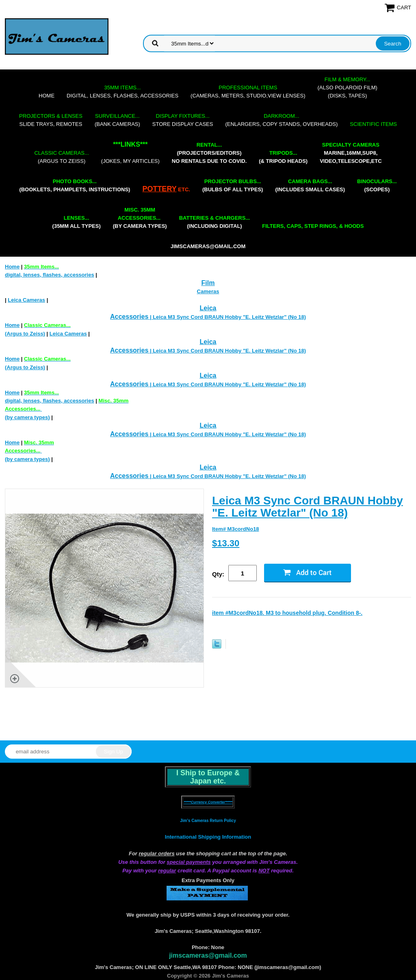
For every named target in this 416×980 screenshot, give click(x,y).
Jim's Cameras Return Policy (208, 821)
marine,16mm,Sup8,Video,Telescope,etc (351, 153)
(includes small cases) (310, 185)
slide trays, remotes (51, 120)
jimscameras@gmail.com (208, 246)
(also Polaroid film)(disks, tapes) (348, 88)
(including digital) (215, 222)
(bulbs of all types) (233, 185)
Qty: (218, 574)
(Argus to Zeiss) (61, 157)
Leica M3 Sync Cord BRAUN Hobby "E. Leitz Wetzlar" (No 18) (308, 507)
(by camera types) (140, 218)
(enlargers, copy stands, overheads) (281, 120)
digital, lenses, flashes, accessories (122, 92)
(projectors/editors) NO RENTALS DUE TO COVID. (209, 153)
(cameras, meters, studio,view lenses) (248, 92)
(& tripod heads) (283, 157)
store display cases (183, 120)
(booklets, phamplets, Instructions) (75, 185)
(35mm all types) (77, 222)
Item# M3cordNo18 (236, 529)
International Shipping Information (208, 837)
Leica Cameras (26, 300)
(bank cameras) (117, 120)
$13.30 (226, 543)
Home (47, 96)
